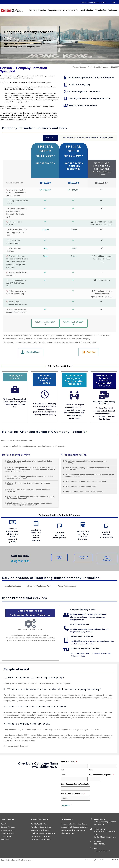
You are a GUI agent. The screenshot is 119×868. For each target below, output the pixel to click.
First (62, 769)
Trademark (113, 10)
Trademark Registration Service (85, 649)
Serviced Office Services (82, 636)
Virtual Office (101, 10)
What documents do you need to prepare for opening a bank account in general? (90, 475)
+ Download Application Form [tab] (39, 586)
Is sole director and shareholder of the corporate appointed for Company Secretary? (31, 497)
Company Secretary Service (83, 610)
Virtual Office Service (80, 624)
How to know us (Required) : (73, 794)
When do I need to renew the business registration (86, 481)
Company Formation (37, 10)
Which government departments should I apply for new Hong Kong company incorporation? (29, 504)
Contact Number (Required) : (102, 775)
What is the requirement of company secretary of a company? (86, 462)
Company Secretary (56, 10)
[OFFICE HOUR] (91, 829)
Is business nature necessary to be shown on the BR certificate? (28, 491)
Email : (63, 775)
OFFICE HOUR (100, 829)
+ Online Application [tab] (13, 586)
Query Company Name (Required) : (76, 784)
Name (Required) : (69, 762)
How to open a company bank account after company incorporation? (87, 469)
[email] (91, 848)
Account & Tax (72, 10)
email (96, 848)
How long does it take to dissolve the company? (85, 491)
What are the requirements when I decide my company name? (29, 484)
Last (91, 769)
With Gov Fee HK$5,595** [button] (74, 323)
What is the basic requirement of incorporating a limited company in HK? (30, 462)
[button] (30, 462)
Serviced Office (87, 10)
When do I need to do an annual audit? (81, 486)
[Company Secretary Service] (66, 615)
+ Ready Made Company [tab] (66, 586)
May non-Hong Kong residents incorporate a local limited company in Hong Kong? (30, 477)
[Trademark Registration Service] (66, 650)
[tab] (50, 138)
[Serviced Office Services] (66, 640)
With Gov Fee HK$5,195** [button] (46, 323)
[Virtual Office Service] (66, 628)
